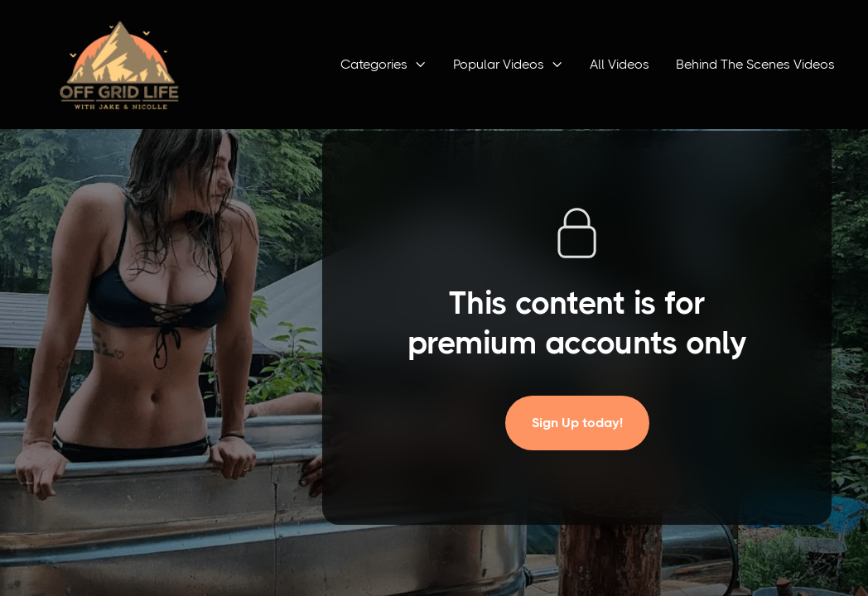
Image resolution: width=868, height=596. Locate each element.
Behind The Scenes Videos (755, 64)
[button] (383, 65)
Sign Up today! (577, 423)
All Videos (620, 64)
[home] (119, 65)
